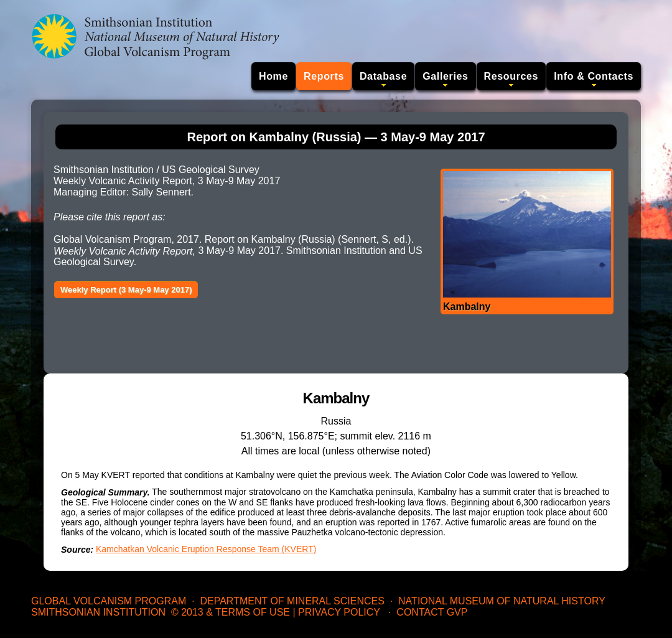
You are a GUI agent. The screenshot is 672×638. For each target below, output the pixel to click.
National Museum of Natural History (502, 601)
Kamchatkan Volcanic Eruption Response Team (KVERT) (206, 549)
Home (273, 76)
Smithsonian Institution (98, 612)
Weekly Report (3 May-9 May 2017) (126, 290)
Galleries (445, 76)
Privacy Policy (339, 612)
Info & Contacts (594, 76)
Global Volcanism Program (109, 601)
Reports (324, 76)
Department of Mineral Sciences (292, 601)
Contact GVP (432, 612)
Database (383, 76)
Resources (511, 76)
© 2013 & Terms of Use (231, 612)
